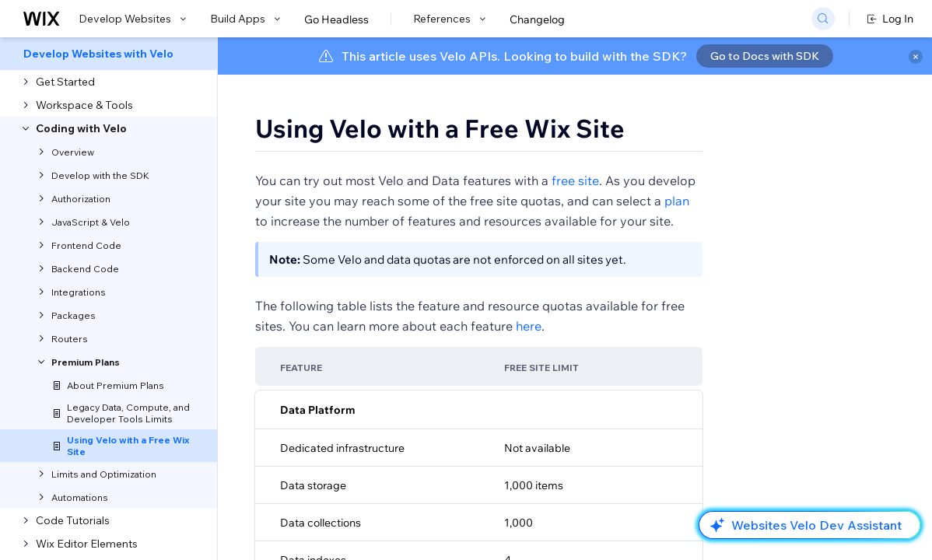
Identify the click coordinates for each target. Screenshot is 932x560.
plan (677, 201)
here (529, 326)
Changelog (537, 19)
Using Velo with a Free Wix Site (440, 128)
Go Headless (336, 19)
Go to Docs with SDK (765, 56)
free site (575, 180)
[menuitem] (109, 54)
